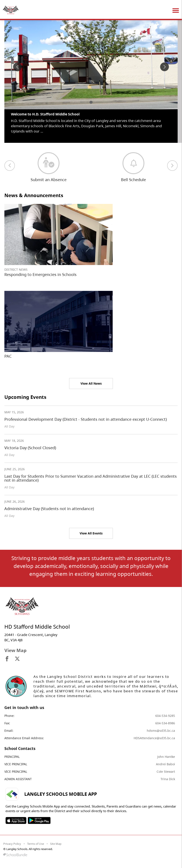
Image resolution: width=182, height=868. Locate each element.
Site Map (56, 844)
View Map (15, 650)
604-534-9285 (165, 716)
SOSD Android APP (39, 820)
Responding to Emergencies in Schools (40, 274)
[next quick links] (172, 166)
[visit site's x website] (17, 659)
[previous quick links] (10, 166)
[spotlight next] (164, 67)
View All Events (91, 533)
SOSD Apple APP (16, 820)
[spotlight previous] (17, 67)
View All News (91, 383)
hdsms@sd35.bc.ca (161, 731)
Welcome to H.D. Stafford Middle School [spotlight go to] (45, 114)
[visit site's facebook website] (7, 659)
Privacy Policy (12, 844)
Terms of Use (36, 844)
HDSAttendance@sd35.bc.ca (154, 738)
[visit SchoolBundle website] (90, 855)
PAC (8, 356)
